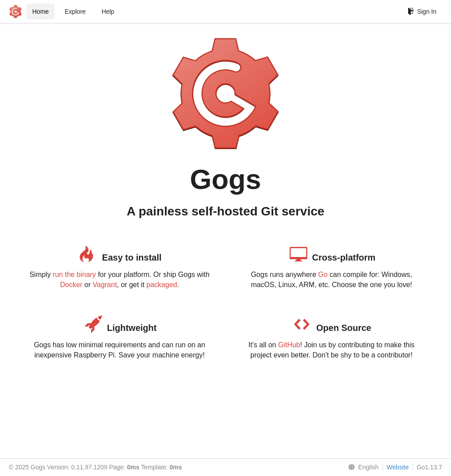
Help (108, 12)
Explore (75, 12)
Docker (71, 285)
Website (397, 467)
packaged (162, 285)
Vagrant (105, 285)
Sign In (422, 12)
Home (40, 12)
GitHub (289, 345)
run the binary (74, 274)
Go (323, 274)
